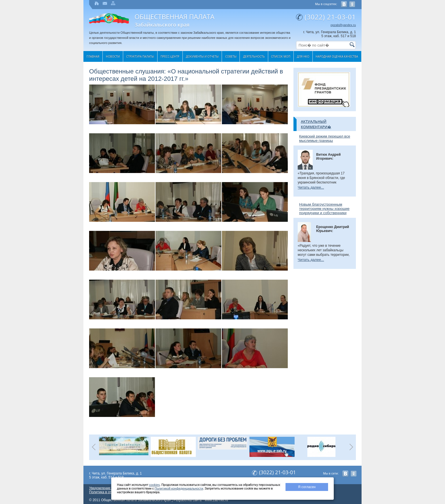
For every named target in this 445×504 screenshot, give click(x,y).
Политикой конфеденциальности (179, 488)
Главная (93, 56)
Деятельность (254, 56)
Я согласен (307, 487)
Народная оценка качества (337, 56)
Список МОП (281, 56)
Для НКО (303, 56)
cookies (154, 485)
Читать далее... (311, 187)
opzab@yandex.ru (343, 25)
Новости (113, 56)
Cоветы (231, 56)
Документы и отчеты (202, 56)
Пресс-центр (170, 56)
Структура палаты (140, 56)
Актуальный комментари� (316, 124)
